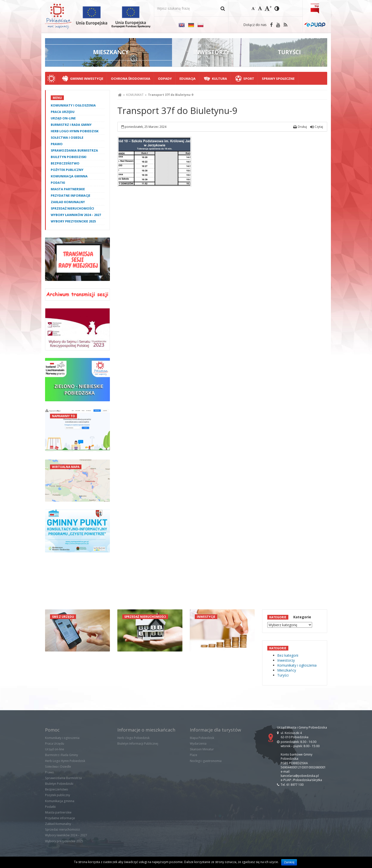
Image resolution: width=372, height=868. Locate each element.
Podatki (58, 183)
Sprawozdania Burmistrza (74, 150)
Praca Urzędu (63, 112)
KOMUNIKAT (135, 95)
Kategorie (302, 617)
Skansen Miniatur (202, 749)
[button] (223, 8)
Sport (249, 79)
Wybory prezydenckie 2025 (73, 221)
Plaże (194, 755)
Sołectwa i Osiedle (67, 138)
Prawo (57, 144)
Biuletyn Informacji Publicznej (138, 744)
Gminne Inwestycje (87, 79)
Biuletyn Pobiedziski (69, 157)
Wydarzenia (198, 744)
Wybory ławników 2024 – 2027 (76, 215)
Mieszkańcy (287, 670)
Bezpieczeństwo (65, 163)
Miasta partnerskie (68, 189)
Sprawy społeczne (278, 79)
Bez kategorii (288, 655)
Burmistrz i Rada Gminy (71, 125)
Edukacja (187, 79)
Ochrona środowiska (131, 79)
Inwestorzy (286, 660)
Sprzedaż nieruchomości (72, 208)
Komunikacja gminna (69, 176)
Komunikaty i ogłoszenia (73, 105)
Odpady (165, 79)
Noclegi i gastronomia (206, 761)
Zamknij (289, 862)
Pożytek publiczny (67, 170)
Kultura (219, 79)
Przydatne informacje (71, 196)
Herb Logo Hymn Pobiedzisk (75, 131)
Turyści (283, 675)
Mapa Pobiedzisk (202, 738)
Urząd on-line (63, 118)
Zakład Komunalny (68, 202)
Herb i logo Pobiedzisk (133, 738)
